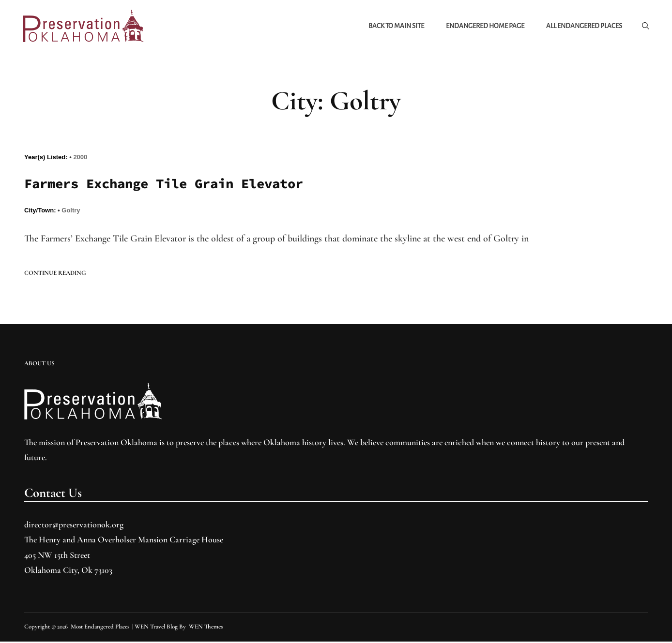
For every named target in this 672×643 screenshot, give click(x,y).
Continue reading (55, 275)
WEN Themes (206, 628)
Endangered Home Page (484, 26)
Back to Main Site (395, 26)
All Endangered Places (583, 26)
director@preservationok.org (74, 526)
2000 (80, 158)
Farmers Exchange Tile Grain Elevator (172, 185)
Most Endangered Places (100, 628)
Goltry (71, 212)
